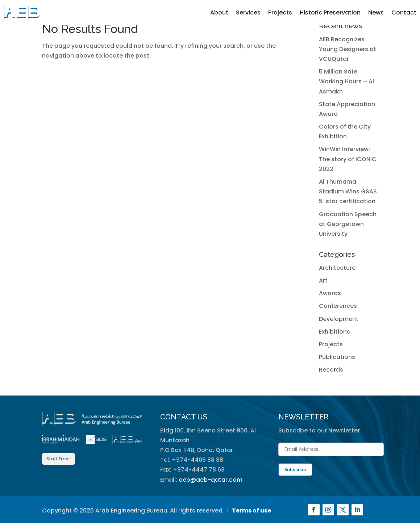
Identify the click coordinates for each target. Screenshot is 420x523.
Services (248, 12)
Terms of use (251, 511)
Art (323, 281)
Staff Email (59, 459)
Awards (330, 293)
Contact (404, 12)
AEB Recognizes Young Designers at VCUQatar (348, 49)
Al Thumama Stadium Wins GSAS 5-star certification (348, 191)
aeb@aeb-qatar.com (211, 480)
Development (339, 319)
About (219, 12)
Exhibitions (334, 332)
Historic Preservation (330, 12)
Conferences (338, 306)
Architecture (337, 268)
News (376, 12)
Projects (280, 12)
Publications (337, 357)
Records (331, 370)
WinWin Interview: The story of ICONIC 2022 (348, 159)
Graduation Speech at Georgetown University (348, 224)
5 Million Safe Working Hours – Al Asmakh (346, 81)
